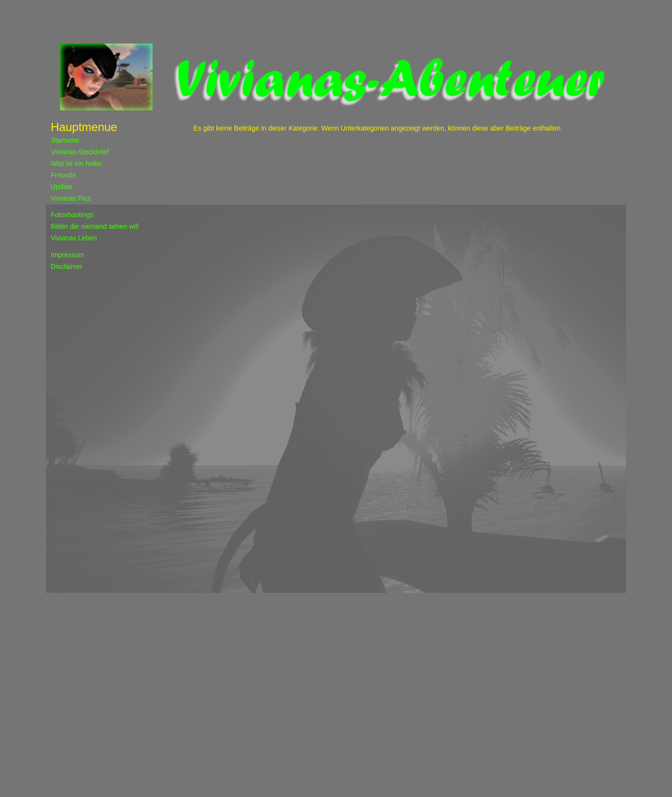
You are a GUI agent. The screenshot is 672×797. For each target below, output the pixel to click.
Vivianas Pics (71, 198)
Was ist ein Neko (76, 163)
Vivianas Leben (74, 238)
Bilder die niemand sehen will (95, 226)
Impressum (67, 255)
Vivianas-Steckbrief (80, 152)
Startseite (65, 140)
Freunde (63, 175)
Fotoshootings (72, 215)
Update (62, 187)
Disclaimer (66, 266)
